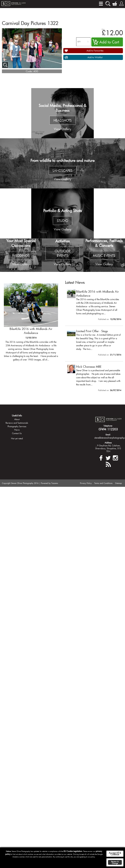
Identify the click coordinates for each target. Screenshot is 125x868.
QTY (79, 42)
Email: (108, 435)
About (17, 419)
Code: (29, 71)
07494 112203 (108, 429)
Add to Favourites (95, 51)
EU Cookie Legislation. (73, 851)
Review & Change (115, 862)
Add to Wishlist (95, 57)
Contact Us (17, 433)
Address (108, 443)
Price (103, 29)
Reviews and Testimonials (17, 423)
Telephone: (108, 426)
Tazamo (55, 483)
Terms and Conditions (103, 483)
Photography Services (17, 426)
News (17, 430)
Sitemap (118, 483)
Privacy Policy (86, 483)
